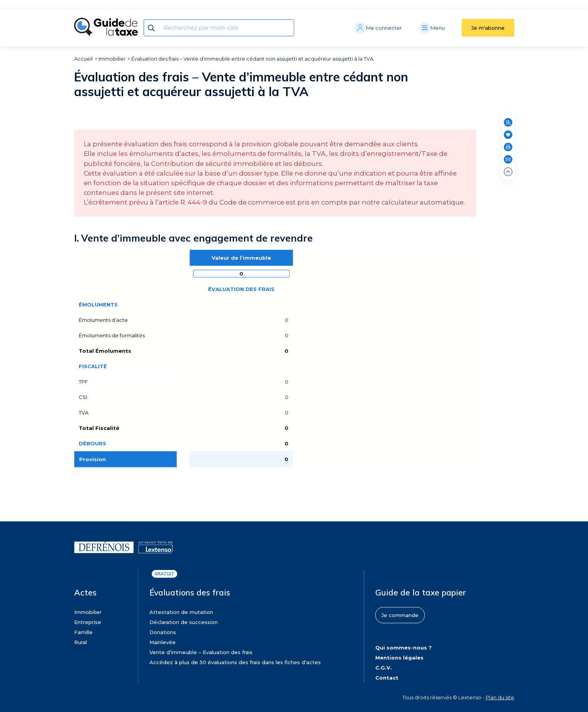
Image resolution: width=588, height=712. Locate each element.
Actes (85, 592)
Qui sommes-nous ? (403, 648)
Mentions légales (399, 658)
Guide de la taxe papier (421, 592)
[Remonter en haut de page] (508, 172)
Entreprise (88, 622)
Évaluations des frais (190, 592)
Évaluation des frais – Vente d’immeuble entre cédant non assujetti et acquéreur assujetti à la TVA (252, 59)
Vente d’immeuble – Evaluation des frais (201, 652)
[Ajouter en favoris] (508, 135)
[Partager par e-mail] (508, 159)
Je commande (400, 615)
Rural (80, 642)
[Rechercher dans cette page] (508, 122)
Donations (163, 632)
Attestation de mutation (181, 612)
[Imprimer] (508, 147)
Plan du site (500, 697)
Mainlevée (163, 642)
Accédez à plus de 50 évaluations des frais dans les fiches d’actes (235, 662)
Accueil (83, 59)
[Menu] (440, 28)
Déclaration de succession (184, 622)
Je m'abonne (488, 28)
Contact (387, 678)
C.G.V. (384, 668)
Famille (83, 632)
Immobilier (112, 59)
